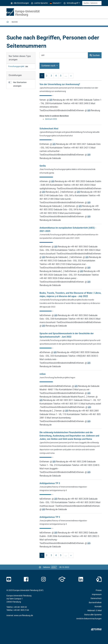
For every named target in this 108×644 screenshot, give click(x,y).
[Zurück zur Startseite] (8, 22)
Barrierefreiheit (95, 602)
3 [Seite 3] (51, 76)
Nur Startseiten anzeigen (20, 84)
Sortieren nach (49, 66)
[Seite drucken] (40, 567)
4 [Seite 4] (56, 76)
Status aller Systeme (93, 615)
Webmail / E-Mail (94, 610)
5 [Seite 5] (61, 76)
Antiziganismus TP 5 (50, 517)
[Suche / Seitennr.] (92, 3)
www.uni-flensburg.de (23, 615)
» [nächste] (71, 76)
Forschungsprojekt (16, 66)
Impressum (97, 594)
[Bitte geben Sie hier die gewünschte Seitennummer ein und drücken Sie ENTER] (54, 567)
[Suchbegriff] (64, 55)
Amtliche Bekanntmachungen (89, 619)
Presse (99, 590)
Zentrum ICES (51, 119)
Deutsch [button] (55, 3)
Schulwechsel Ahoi (49, 129)
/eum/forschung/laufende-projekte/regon (57, 378)
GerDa (43, 166)
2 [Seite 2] (47, 76)
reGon (43, 374)
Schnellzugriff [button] (71, 3)
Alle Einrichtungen (20, 3)
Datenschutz (96, 598)
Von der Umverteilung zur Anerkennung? (60, 84)
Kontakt (98, 606)
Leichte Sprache (39, 3)
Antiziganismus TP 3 (50, 483)
